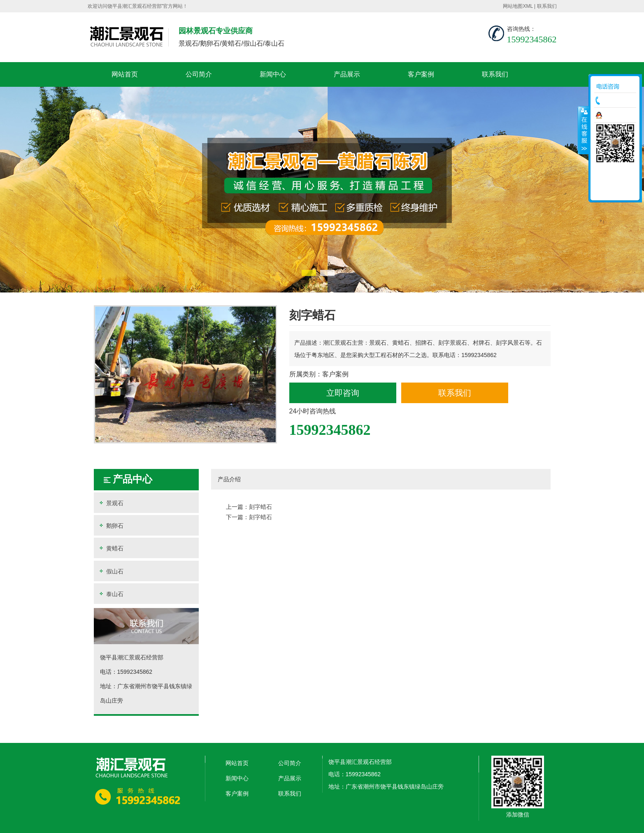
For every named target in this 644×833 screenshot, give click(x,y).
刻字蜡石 (260, 507)
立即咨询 (343, 393)
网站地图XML (518, 6)
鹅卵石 (111, 526)
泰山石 (111, 594)
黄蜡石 (111, 548)
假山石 (111, 571)
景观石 (111, 503)
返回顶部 (615, 191)
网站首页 (125, 74)
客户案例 (421, 74)
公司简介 (199, 74)
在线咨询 (617, 115)
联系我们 (547, 6)
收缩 (584, 130)
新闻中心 (273, 74)
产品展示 (347, 74)
